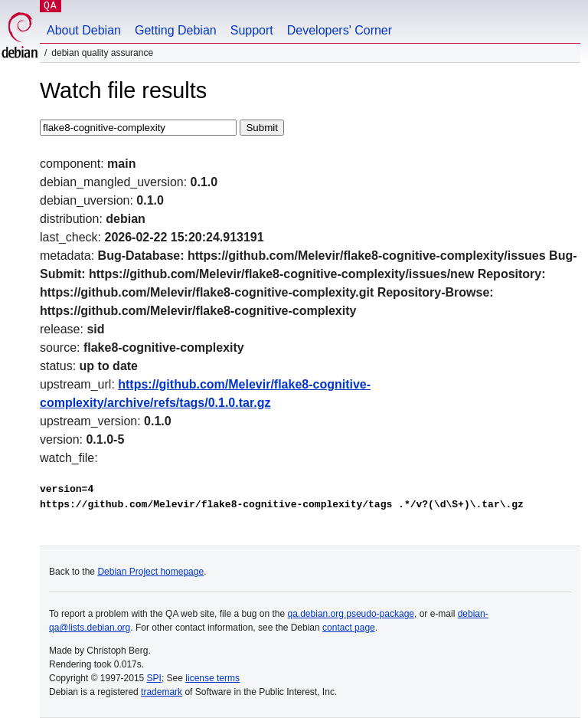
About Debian (84, 30)
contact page (349, 628)
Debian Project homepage (150, 572)
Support (252, 30)
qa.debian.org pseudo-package (351, 614)
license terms (212, 678)
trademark (162, 692)
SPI (154, 678)
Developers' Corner (340, 30)
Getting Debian (176, 30)
